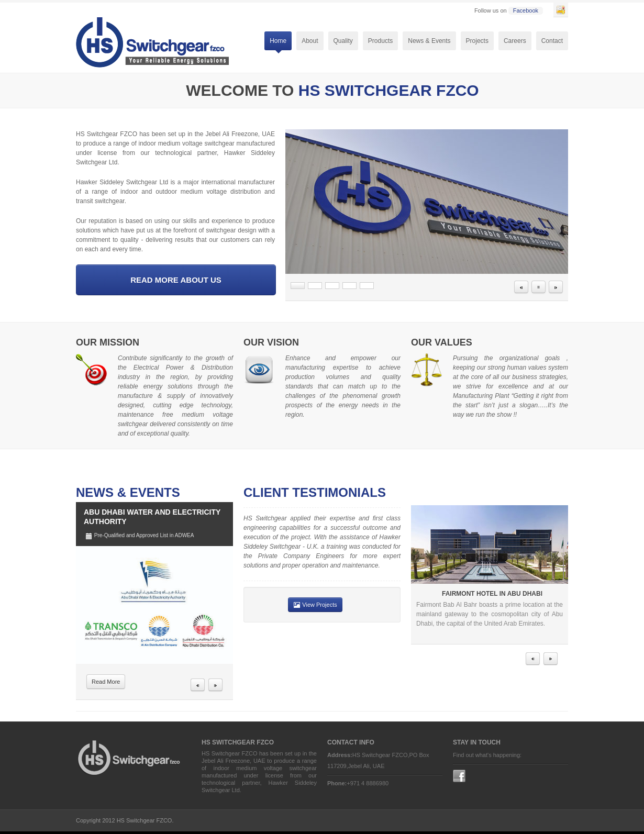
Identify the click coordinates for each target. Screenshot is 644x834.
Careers (515, 41)
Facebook (526, 10)
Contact (552, 41)
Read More (106, 682)
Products (380, 42)
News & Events (429, 41)
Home (278, 42)
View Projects (315, 605)
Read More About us (176, 280)
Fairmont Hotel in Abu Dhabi (492, 594)
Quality (343, 41)
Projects (477, 41)
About (310, 42)
